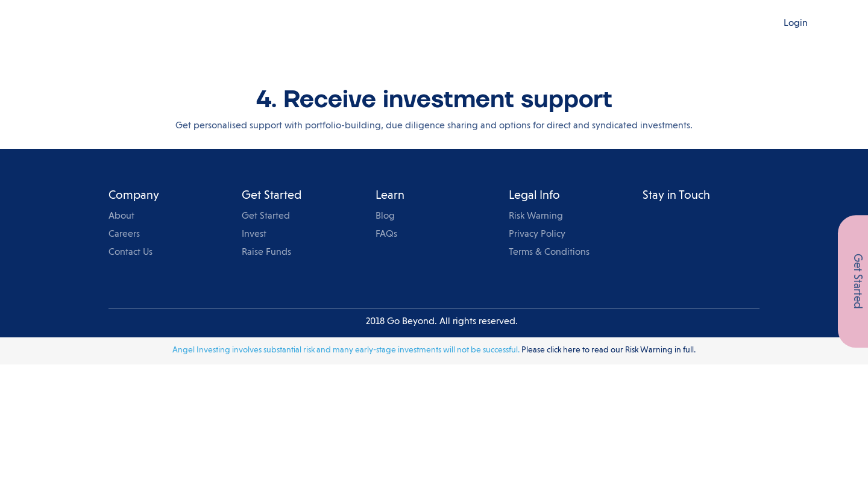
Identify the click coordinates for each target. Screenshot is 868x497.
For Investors (341, 23)
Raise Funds (266, 252)
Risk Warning (536, 216)
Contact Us (131, 252)
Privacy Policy (537, 234)
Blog (561, 23)
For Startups (407, 23)
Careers (124, 234)
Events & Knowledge (492, 23)
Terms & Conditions (549, 252)
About (121, 216)
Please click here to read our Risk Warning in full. (609, 350)
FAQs (386, 234)
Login (796, 23)
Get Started (266, 216)
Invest (254, 234)
